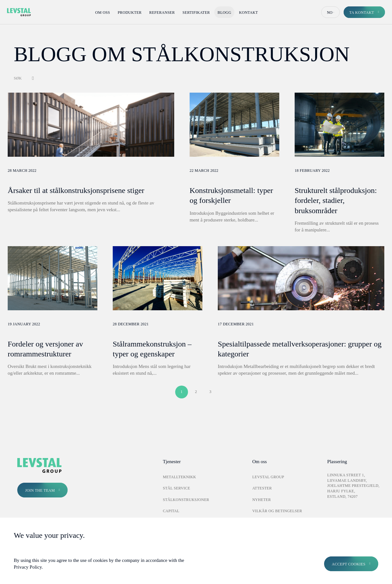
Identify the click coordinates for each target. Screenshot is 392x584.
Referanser (162, 13)
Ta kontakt (362, 13)
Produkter (130, 13)
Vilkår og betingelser (277, 511)
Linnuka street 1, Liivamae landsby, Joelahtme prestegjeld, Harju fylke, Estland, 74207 (353, 486)
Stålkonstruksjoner (186, 500)
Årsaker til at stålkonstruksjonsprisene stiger (76, 190)
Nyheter (262, 500)
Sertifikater (196, 13)
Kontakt (248, 13)
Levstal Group (268, 477)
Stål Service (176, 488)
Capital (171, 511)
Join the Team (40, 490)
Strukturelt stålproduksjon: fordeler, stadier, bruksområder (336, 200)
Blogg (224, 13)
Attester (262, 488)
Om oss (102, 13)
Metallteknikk (179, 477)
